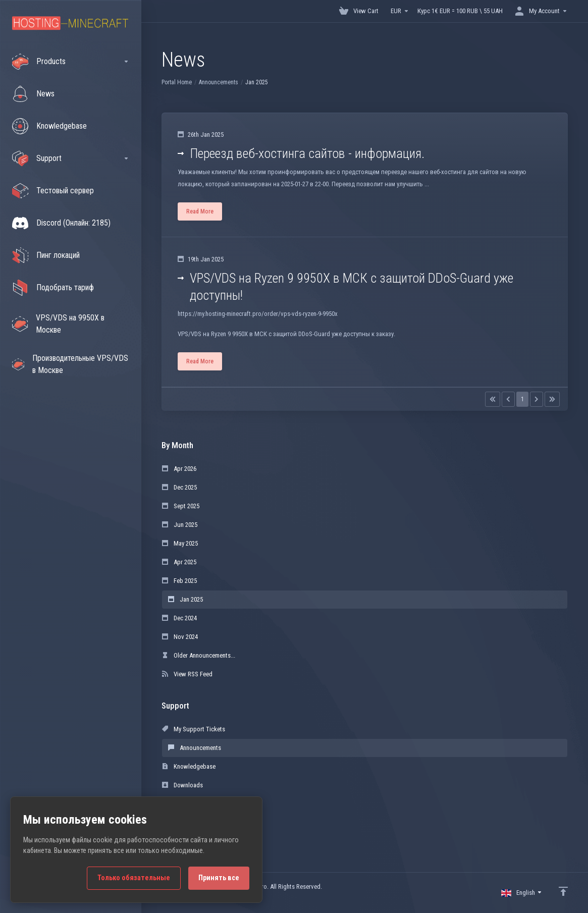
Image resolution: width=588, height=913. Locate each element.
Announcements (219, 82)
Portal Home (177, 82)
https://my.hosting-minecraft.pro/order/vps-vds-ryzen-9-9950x (258, 314)
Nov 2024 (180, 637)
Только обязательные (134, 878)
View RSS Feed (187, 674)
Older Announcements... (199, 655)
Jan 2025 (185, 599)
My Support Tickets (194, 729)
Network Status (188, 804)
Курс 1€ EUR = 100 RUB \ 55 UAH (460, 11)
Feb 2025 (179, 581)
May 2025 (180, 543)
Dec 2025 (179, 487)
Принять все (219, 878)
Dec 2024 (179, 618)
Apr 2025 (179, 562)
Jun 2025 (180, 525)
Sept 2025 (181, 506)
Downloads (182, 785)
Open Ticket (183, 822)
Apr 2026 (179, 469)
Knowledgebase (189, 766)
